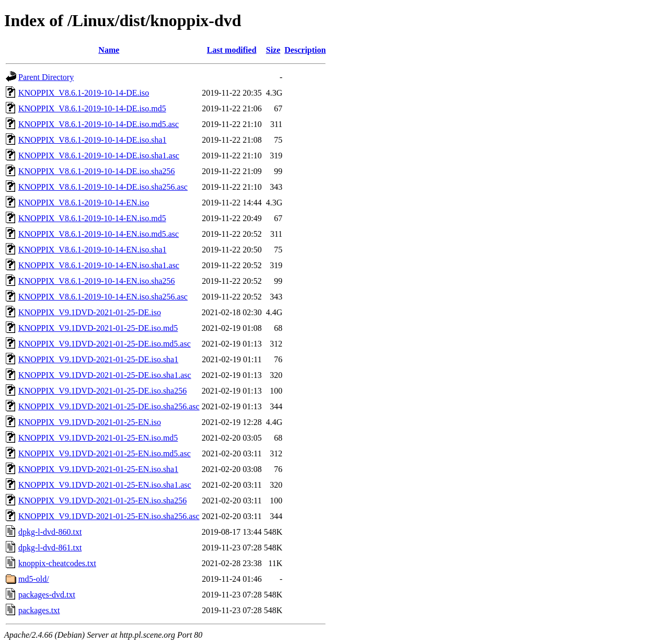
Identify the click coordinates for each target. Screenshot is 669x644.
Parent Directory (46, 77)
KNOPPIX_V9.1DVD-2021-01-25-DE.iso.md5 (98, 328)
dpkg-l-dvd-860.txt (50, 532)
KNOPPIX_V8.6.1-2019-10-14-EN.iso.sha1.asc (99, 265)
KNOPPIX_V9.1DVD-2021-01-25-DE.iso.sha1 (98, 359)
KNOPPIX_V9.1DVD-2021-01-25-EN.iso (90, 422)
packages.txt (39, 610)
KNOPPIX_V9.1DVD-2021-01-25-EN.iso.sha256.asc (109, 516)
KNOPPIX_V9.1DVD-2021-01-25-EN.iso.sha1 (98, 469)
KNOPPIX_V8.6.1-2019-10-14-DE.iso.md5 (92, 108)
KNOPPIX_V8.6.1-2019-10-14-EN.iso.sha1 (93, 250)
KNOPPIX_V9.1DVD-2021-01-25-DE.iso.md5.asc (105, 344)
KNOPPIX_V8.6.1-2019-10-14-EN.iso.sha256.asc (103, 297)
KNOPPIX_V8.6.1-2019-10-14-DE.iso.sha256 (97, 171)
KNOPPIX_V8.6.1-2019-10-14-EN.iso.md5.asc (99, 234)
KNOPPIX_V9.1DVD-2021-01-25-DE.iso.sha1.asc (105, 375)
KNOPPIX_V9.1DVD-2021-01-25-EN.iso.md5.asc (105, 453)
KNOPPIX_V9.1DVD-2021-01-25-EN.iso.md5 (98, 438)
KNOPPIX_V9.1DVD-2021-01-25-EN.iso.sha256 (102, 501)
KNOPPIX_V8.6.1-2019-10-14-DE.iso (84, 93)
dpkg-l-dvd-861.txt (50, 548)
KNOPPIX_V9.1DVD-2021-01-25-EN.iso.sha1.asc (105, 485)
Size (273, 50)
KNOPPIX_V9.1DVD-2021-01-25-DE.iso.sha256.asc (109, 406)
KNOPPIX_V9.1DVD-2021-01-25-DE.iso (90, 312)
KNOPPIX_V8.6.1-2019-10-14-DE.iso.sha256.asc (103, 187)
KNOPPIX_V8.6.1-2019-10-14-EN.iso (84, 203)
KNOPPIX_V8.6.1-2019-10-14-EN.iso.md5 (92, 218)
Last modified (232, 50)
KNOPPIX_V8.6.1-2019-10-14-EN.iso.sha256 (97, 281)
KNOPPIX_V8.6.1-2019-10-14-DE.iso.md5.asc (99, 124)
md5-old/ (34, 579)
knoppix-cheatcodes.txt (57, 563)
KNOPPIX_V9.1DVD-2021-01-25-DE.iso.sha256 (102, 391)
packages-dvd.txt (47, 595)
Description (305, 50)
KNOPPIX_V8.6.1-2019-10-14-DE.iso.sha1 (93, 140)
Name (109, 50)
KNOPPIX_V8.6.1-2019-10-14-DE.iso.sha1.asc (99, 156)
